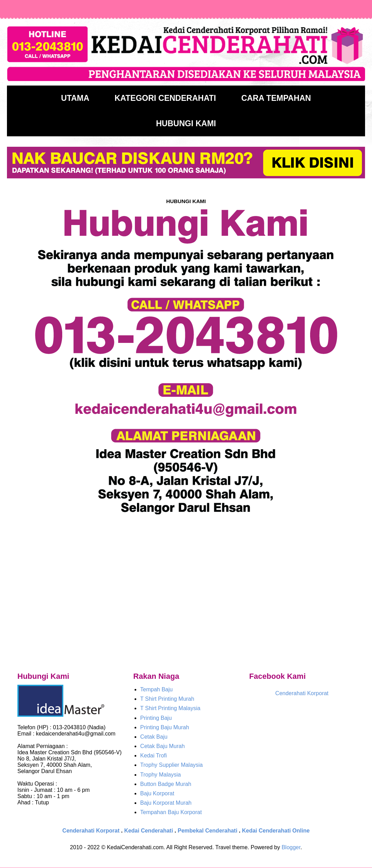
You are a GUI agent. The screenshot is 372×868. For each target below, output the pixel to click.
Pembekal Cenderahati (208, 831)
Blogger (291, 847)
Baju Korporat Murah (166, 803)
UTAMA (75, 98)
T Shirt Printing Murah (167, 699)
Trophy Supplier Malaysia (171, 765)
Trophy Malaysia (160, 775)
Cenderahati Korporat (302, 693)
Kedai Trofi (153, 756)
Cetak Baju (154, 737)
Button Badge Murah (166, 784)
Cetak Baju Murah (162, 746)
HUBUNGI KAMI (186, 123)
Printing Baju (156, 718)
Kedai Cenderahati (148, 831)
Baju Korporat (157, 793)
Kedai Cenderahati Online (276, 831)
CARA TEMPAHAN (276, 98)
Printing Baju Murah (165, 727)
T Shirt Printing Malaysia (170, 708)
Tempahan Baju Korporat (171, 812)
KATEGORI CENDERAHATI (165, 98)
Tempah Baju (156, 689)
